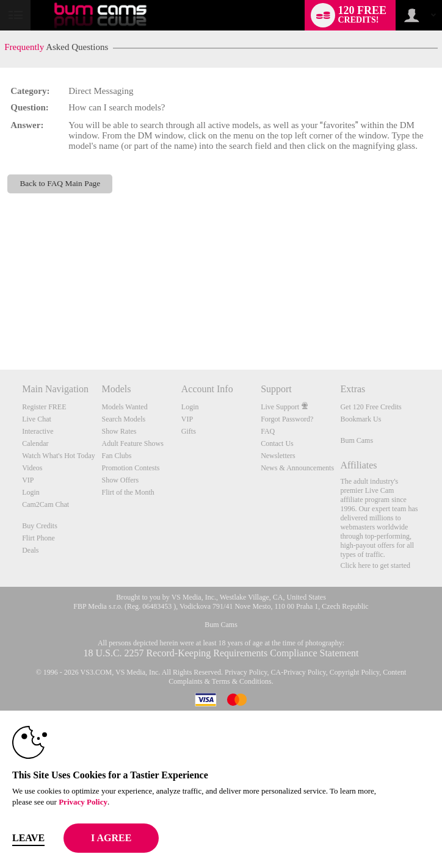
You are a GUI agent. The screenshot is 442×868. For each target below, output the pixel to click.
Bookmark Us (360, 419)
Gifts (189, 431)
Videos (32, 468)
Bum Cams (357, 440)
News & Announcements (297, 468)
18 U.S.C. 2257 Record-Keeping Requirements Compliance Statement (221, 653)
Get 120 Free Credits (371, 407)
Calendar (35, 443)
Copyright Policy (355, 672)
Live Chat (37, 419)
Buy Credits (40, 526)
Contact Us (277, 443)
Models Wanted (125, 407)
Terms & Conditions (242, 681)
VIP (28, 480)
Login (31, 492)
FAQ (268, 431)
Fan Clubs (117, 456)
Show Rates (119, 431)
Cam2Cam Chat (45, 504)
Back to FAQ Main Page (60, 183)
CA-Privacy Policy (299, 672)
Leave (28, 838)
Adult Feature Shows (133, 443)
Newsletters (278, 456)
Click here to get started (375, 565)
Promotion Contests (131, 468)
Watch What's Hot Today (59, 456)
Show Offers (121, 480)
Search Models (124, 419)
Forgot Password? (287, 419)
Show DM (0, 324)
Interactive (38, 431)
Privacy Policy (246, 672)
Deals (30, 550)
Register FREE (44, 407)
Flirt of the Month (128, 492)
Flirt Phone (38, 538)
